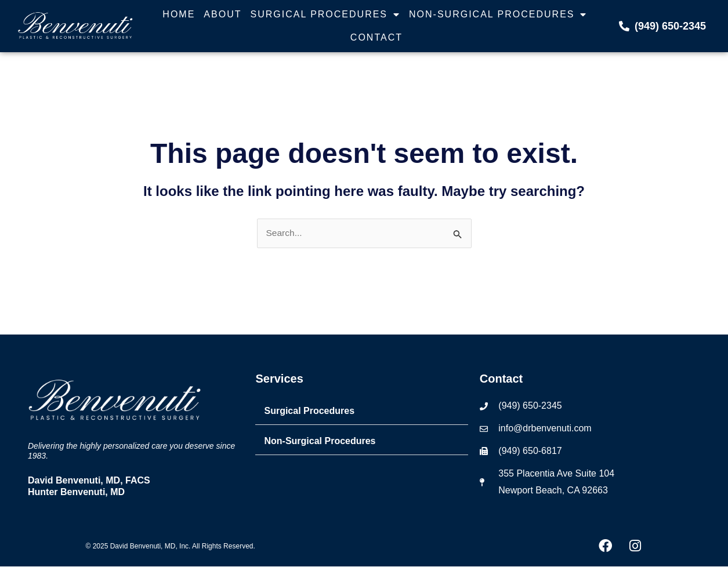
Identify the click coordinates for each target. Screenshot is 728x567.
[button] (361, 412)
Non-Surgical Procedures (498, 14)
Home (179, 14)
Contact (376, 37)
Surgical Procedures (325, 14)
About (222, 14)
